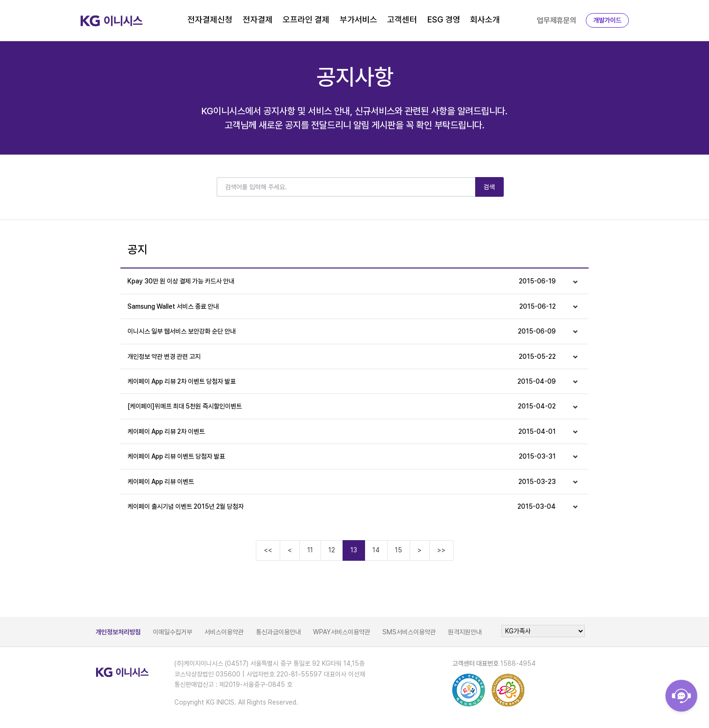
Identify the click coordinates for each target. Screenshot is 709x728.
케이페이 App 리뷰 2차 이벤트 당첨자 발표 (342, 381)
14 (376, 550)
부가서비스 (358, 19)
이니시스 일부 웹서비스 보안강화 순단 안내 (342, 331)
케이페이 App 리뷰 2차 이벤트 (342, 431)
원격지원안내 (465, 632)
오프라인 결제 (306, 19)
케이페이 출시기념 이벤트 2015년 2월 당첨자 (342, 506)
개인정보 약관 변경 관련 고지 (342, 357)
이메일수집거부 (172, 632)
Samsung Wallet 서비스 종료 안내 (342, 306)
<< (268, 550)
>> (441, 550)
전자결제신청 (210, 19)
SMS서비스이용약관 (409, 632)
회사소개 (485, 19)
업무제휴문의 (557, 20)
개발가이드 (607, 20)
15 (399, 550)
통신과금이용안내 (278, 632)
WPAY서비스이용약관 (342, 632)
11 (310, 550)
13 (354, 550)
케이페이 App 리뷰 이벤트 (342, 482)
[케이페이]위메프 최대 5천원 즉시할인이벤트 (342, 406)
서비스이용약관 (224, 632)
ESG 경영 (444, 19)
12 (332, 550)
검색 (489, 187)
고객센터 (402, 19)
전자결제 (258, 19)
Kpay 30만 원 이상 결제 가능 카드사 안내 (342, 281)
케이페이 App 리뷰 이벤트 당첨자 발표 (342, 456)
